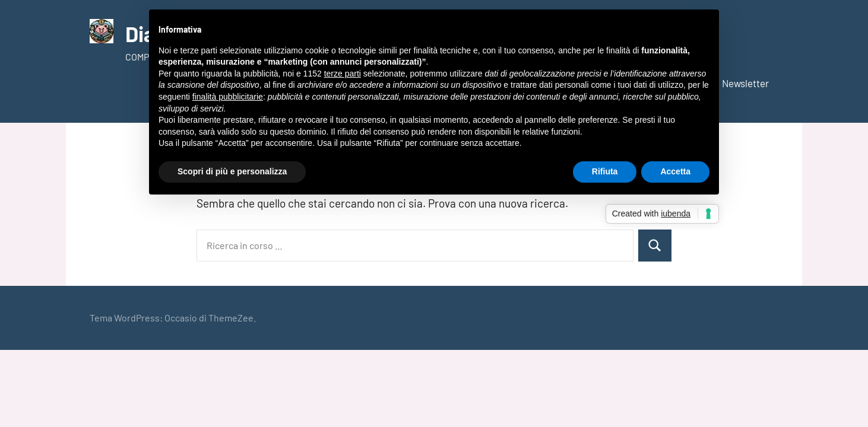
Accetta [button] (675, 171)
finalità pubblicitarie (228, 97)
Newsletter (745, 83)
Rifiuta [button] (605, 171)
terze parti (343, 74)
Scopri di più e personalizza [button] (232, 171)
